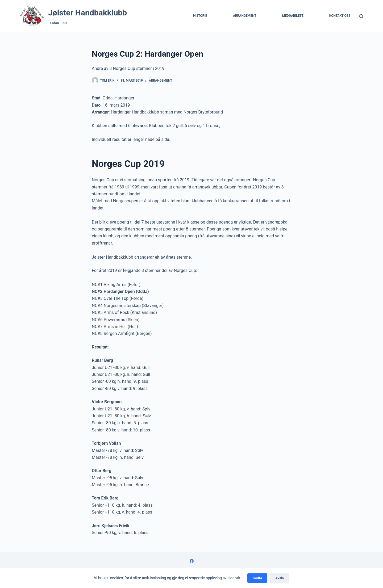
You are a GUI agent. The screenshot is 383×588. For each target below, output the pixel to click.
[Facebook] (192, 561)
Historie (200, 16)
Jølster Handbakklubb (88, 13)
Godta (257, 578)
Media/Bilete (293, 16)
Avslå (280, 578)
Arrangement (245, 16)
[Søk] (361, 16)
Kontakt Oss (340, 16)
